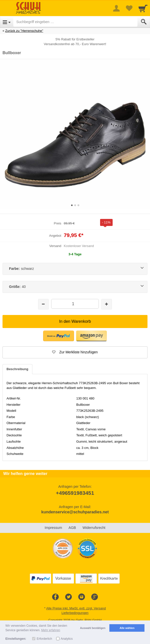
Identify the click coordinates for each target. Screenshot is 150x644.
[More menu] (116, 8)
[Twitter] (68, 597)
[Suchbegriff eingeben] (75, 22)
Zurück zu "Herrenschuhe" (24, 31)
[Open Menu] (7, 22)
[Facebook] (55, 597)
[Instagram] (82, 597)
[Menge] (75, 304)
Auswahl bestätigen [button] (93, 628)
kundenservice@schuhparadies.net (75, 512)
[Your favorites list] (129, 8)
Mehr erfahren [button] (51, 630)
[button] (59, 336)
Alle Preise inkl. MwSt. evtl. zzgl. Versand (76, 608)
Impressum (53, 528)
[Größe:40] (75, 287)
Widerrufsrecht (94, 528)
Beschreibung (17, 369)
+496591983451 (75, 493)
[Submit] (144, 22)
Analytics (67, 639)
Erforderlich (44, 639)
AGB (72, 528)
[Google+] (95, 597)
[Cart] (143, 8)
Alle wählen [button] (127, 628)
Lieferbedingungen (75, 613)
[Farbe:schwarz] (75, 269)
